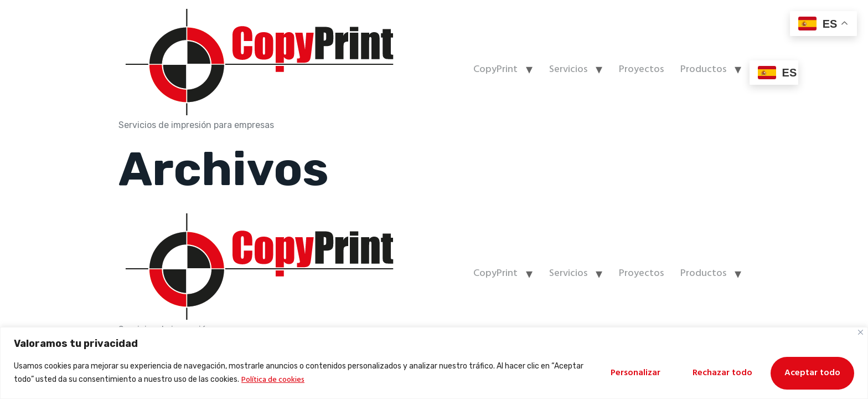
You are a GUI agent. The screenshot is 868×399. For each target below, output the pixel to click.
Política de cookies (273, 380)
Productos (703, 70)
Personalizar (635, 373)
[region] (434, 363)
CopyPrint (495, 70)
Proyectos (641, 70)
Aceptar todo (812, 373)
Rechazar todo (722, 373)
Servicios (568, 70)
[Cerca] (861, 332)
